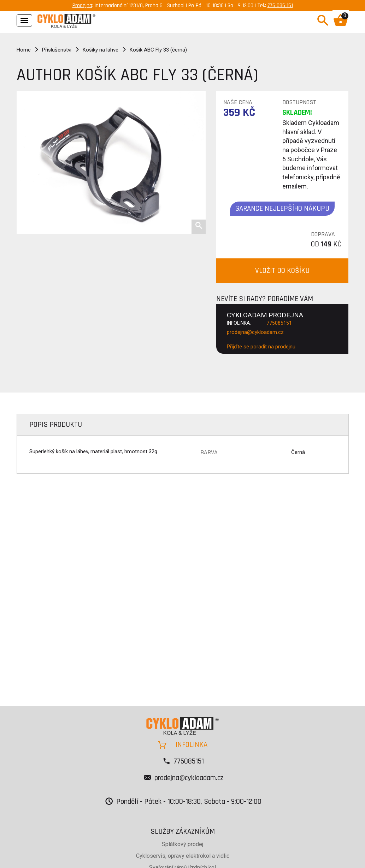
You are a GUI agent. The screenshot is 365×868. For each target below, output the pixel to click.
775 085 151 (280, 5)
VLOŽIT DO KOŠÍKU (282, 271)
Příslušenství (57, 50)
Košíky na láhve (101, 50)
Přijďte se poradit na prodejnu (261, 347)
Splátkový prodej (182, 844)
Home (24, 50)
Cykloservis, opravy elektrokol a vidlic (183, 856)
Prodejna (82, 5)
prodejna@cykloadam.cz (255, 332)
